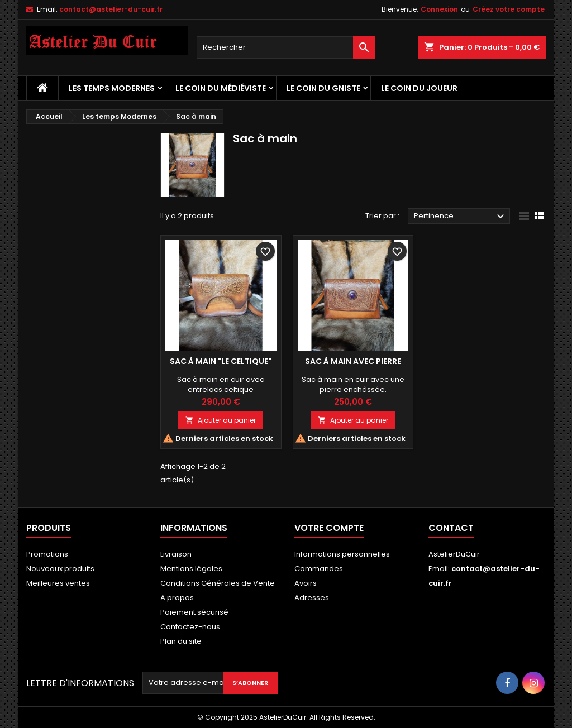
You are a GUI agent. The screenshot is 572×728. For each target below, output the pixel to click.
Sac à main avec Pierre (353, 361)
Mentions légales (191, 569)
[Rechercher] (286, 47)
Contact (451, 528)
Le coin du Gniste (323, 88)
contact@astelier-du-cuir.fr (111, 9)
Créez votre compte (509, 9)
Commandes (319, 569)
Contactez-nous (190, 627)
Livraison (176, 554)
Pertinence (461, 217)
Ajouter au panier (221, 420)
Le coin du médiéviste (221, 88)
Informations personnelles (342, 554)
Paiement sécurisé (194, 612)
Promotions (47, 554)
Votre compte (329, 528)
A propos (177, 598)
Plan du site (181, 641)
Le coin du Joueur (419, 88)
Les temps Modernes (112, 88)
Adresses (312, 598)
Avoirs (306, 583)
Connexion (439, 9)
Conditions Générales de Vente (218, 583)
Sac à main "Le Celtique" (221, 361)
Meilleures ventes (58, 583)
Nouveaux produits (60, 569)
